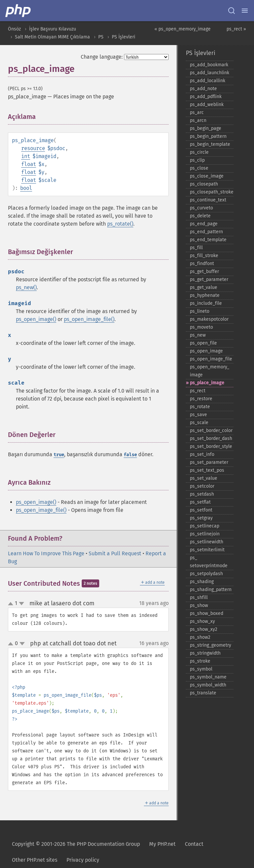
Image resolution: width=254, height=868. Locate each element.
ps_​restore (201, 399)
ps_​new (198, 335)
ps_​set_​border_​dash (211, 438)
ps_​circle (199, 152)
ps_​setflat (200, 502)
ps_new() (26, 287)
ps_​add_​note (203, 89)
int (26, 156)
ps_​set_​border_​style (211, 446)
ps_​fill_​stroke (204, 256)
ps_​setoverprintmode (209, 562)
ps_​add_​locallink (208, 81)
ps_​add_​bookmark (209, 65)
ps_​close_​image (207, 176)
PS (101, 37)
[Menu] (245, 11)
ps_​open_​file (203, 343)
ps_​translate (203, 693)
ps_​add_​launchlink (210, 73)
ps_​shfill (199, 597)
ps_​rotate (200, 407)
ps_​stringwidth (205, 653)
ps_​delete (200, 216)
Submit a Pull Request (115, 553)
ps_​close (199, 168)
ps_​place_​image (207, 383)
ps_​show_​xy (202, 621)
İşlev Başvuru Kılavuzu (53, 29)
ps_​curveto (201, 208)
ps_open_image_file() (89, 319)
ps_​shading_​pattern (211, 590)
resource (33, 148)
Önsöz (14, 29)
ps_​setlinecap (205, 526)
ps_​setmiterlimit (207, 550)
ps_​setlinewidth (207, 542)
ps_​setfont (201, 510)
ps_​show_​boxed (207, 613)
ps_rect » (236, 29)
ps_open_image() (36, 319)
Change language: (102, 57)
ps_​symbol (201, 669)
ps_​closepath (204, 184)
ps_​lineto (200, 311)
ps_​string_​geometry (211, 645)
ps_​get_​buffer (204, 271)
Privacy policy (83, 860)
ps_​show (199, 605)
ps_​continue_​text (208, 200)
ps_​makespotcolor (209, 319)
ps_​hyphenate (205, 295)
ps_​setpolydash (206, 574)
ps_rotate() (120, 224)
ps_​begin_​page (206, 128)
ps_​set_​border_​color (211, 431)
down (21, 604)
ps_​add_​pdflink (206, 97)
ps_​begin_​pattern (208, 136)
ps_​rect (198, 391)
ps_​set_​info (202, 454)
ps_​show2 (200, 637)
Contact (194, 844)
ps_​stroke (200, 661)
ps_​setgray (201, 518)
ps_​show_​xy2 (204, 629)
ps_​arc (197, 112)
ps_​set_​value (204, 478)
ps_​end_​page (204, 224)
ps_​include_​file (206, 303)
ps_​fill (196, 248)
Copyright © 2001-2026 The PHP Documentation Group (76, 844)
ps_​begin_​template (210, 144)
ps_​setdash (202, 494)
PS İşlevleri (124, 37)
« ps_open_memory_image (183, 29)
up (12, 604)
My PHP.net (162, 844)
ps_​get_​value (204, 287)
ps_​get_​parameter (209, 279)
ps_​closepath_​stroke (212, 192)
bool (26, 188)
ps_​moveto (201, 327)
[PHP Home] (19, 11)
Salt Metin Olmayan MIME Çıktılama (52, 37)
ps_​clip (197, 160)
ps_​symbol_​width (208, 685)
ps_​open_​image (206, 351)
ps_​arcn (198, 120)
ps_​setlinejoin (205, 534)
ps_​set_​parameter (209, 462)
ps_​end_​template (208, 240)
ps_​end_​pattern (206, 232)
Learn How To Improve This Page (46, 553)
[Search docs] (232, 11)
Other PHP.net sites (35, 860)
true (59, 455)
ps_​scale (199, 423)
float (29, 164)
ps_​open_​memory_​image (210, 371)
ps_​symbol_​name (208, 677)
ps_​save (198, 415)
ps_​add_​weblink (207, 105)
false (130, 455)
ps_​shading (202, 582)
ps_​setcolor (202, 486)
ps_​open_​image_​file (211, 359)
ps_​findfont (202, 264)
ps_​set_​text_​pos (207, 470)
